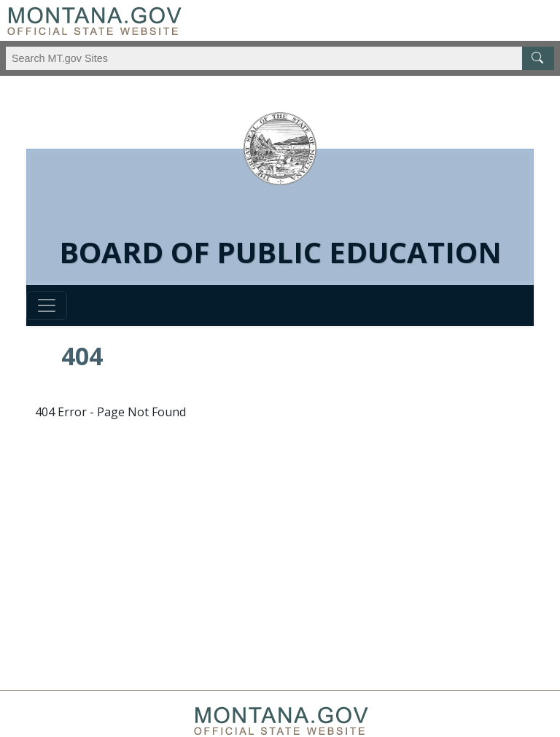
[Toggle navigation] (47, 305)
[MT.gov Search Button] (538, 58)
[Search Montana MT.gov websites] (280, 58)
